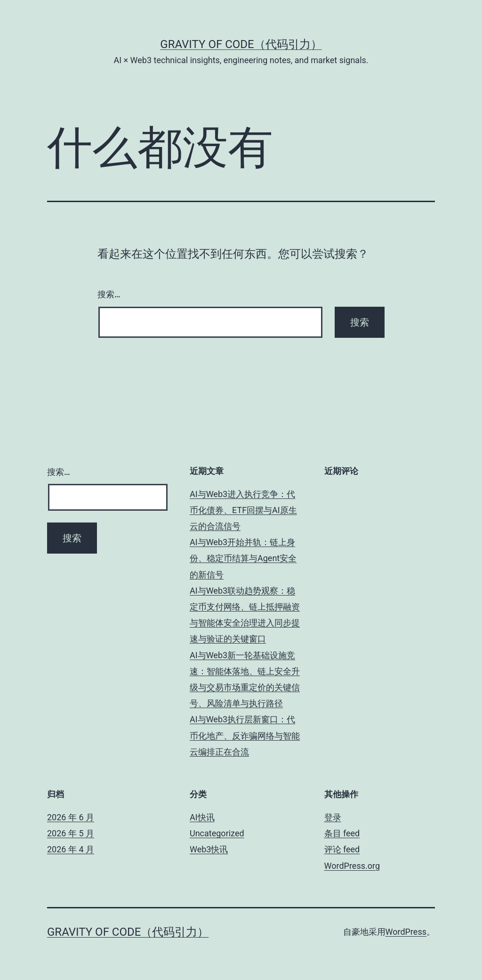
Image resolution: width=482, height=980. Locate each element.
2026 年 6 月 (71, 817)
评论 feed (342, 849)
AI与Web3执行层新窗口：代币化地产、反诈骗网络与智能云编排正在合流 (245, 735)
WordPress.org (352, 866)
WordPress (406, 932)
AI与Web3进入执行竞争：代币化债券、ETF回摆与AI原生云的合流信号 (243, 510)
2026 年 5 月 (71, 833)
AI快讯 (202, 817)
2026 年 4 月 (71, 849)
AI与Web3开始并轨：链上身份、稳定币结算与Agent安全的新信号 (243, 558)
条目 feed (342, 833)
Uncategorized (217, 833)
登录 (333, 817)
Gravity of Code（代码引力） (241, 44)
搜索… (109, 294)
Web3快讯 (209, 849)
